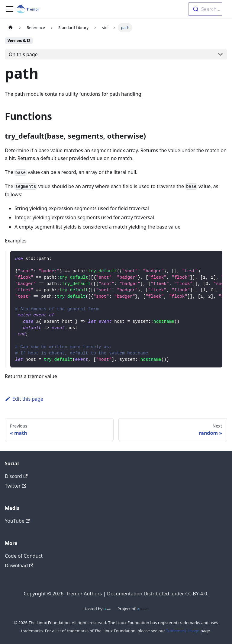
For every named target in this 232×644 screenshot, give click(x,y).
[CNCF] (143, 609)
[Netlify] (108, 609)
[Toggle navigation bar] (9, 9)
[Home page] (11, 28)
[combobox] (205, 9)
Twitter (16, 486)
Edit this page (24, 399)
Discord (16, 476)
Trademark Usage (183, 631)
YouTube (17, 521)
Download (19, 566)
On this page (23, 54)
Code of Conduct (24, 556)
